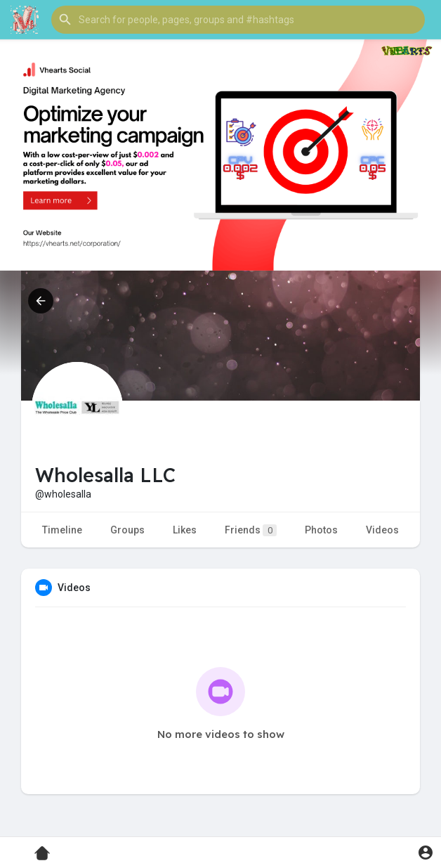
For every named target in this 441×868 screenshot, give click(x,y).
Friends (251, 530)
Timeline (62, 530)
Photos (321, 530)
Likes (185, 530)
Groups (127, 530)
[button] (238, 20)
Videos (382, 530)
